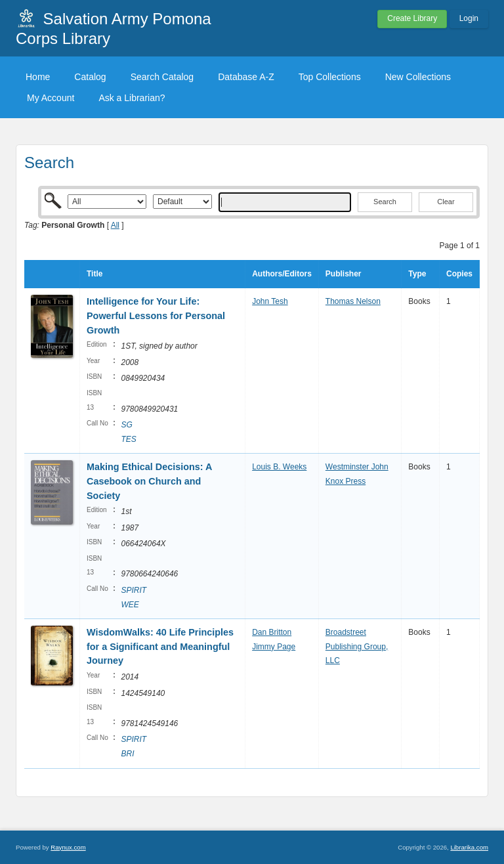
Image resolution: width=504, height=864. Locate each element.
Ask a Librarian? (132, 98)
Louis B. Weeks (279, 467)
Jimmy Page (274, 647)
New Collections (418, 77)
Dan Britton (272, 632)
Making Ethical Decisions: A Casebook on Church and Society (149, 481)
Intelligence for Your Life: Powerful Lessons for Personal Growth (156, 315)
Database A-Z (246, 77)
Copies (459, 274)
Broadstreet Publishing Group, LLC (357, 646)
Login (469, 18)
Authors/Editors (282, 274)
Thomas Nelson (353, 301)
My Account (51, 98)
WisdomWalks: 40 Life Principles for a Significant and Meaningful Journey (160, 646)
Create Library (412, 18)
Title (94, 274)
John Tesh (270, 301)
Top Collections (330, 77)
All (115, 225)
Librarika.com (469, 847)
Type (417, 274)
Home (38, 77)
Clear (446, 202)
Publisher (344, 274)
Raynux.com (68, 847)
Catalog (90, 77)
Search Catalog (162, 77)
